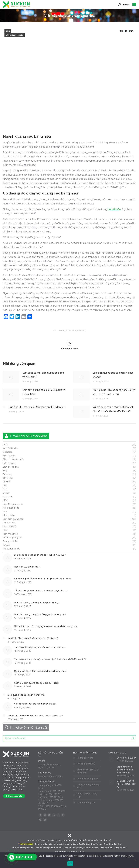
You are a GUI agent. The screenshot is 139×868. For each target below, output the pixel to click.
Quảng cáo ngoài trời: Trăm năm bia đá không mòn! (40, 671)
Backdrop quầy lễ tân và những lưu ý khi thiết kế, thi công (43, 579)
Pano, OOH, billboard (88, 848)
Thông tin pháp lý (86, 764)
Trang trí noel (120, 848)
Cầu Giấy (108, 844)
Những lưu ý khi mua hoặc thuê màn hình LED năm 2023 (35, 716)
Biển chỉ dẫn (106, 848)
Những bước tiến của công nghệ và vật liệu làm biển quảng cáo (114, 392)
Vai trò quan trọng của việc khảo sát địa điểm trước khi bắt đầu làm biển (113, 409)
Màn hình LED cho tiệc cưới (27, 567)
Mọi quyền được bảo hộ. (100, 840)
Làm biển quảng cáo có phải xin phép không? (113, 375)
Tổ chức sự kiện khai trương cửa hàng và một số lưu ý (41, 591)
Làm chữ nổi (70, 848)
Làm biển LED (41, 848)
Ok (70, 864)
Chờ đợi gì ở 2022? (126, 758)
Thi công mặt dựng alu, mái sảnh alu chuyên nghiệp (40, 647)
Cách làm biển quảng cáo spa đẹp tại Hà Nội (36, 683)
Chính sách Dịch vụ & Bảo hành (87, 771)
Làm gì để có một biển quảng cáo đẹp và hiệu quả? (43, 375)
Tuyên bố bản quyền (87, 779)
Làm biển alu (56, 848)
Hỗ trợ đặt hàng (85, 758)
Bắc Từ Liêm (97, 844)
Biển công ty (41, 844)
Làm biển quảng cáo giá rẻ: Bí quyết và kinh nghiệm (44, 392)
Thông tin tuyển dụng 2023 (88, 786)
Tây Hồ (117, 844)
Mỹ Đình (86, 844)
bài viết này (114, 209)
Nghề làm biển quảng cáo (75, 331)
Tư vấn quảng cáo (86, 802)
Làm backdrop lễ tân (23, 848)
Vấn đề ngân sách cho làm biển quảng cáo (35, 704)
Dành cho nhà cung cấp (87, 795)
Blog (8, 31)
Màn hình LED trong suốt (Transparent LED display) (37, 407)
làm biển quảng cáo (18, 769)
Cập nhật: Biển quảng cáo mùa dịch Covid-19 (125, 770)
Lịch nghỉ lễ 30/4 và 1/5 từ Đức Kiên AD (126, 784)
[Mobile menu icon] (134, 5)
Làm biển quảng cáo (15, 35)
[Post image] (11, 377)
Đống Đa (77, 844)
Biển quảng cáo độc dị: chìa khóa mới (26, 695)
